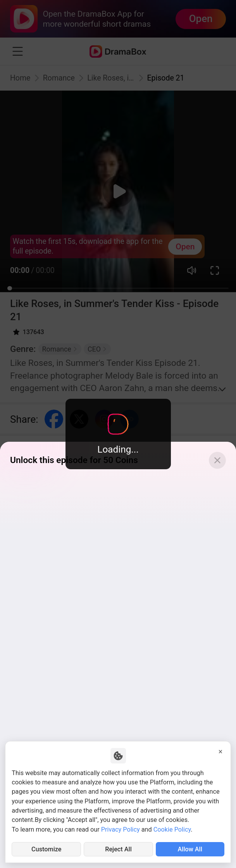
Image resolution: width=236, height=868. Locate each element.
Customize (46, 849)
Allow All (190, 849)
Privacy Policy (121, 829)
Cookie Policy (172, 829)
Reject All (118, 849)
